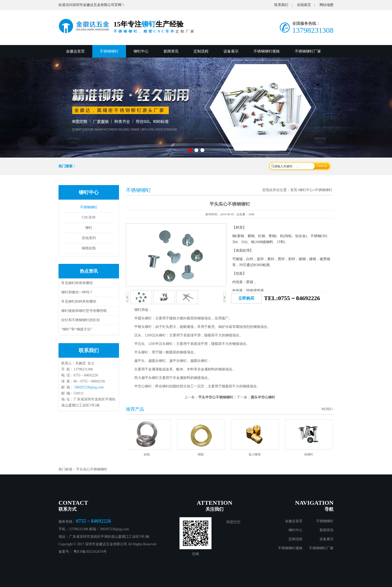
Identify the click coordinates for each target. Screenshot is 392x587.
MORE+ (327, 409)
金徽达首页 (75, 51)
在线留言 (304, 5)
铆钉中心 (141, 51)
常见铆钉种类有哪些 (77, 283)
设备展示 (231, 51)
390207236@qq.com (89, 387)
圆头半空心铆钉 (263, 397)
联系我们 (281, 5)
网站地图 (326, 5)
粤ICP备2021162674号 (90, 552)
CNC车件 (89, 217)
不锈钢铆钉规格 (267, 51)
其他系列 (89, 238)
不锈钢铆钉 (109, 51)
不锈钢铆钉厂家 (308, 51)
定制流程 (201, 51)
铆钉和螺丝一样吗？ (77, 292)
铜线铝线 (89, 248)
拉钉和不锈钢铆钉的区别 (80, 320)
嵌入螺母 (256, 454)
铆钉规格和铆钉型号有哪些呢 (84, 311)
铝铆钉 (310, 454)
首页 (294, 190)
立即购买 (246, 298)
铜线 (202, 454)
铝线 (148, 454)
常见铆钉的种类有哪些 (79, 302)
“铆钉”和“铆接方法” (77, 329)
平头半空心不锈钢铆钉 (216, 397)
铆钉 (89, 228)
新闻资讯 (171, 51)
